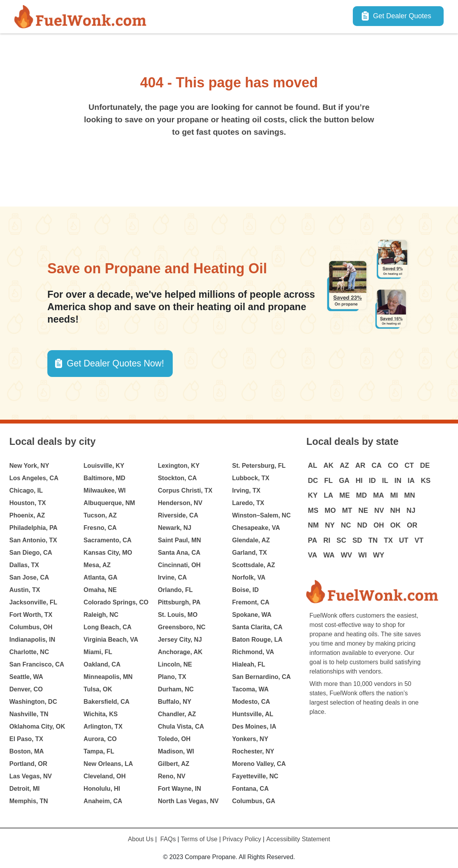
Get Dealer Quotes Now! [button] (115, 363)
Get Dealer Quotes (402, 16)
